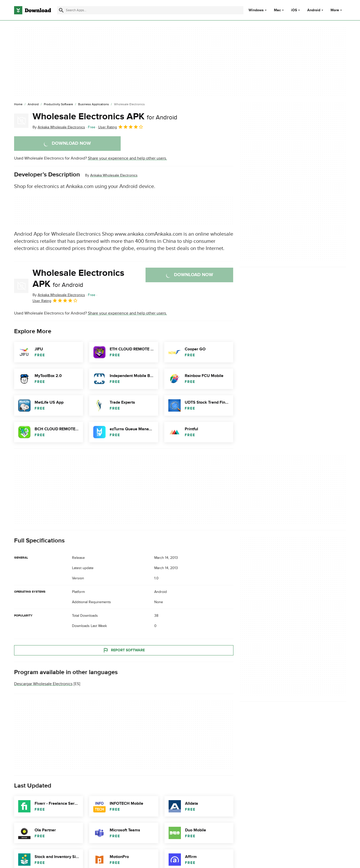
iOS (294, 10)
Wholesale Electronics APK (105, 117)
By (59, 127)
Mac (277, 10)
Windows (256, 10)
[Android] (33, 104)
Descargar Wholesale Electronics (43, 684)
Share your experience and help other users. (127, 158)
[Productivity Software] (58, 104)
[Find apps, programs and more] (150, 10)
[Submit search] (61, 10)
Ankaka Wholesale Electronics (114, 175)
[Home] (18, 104)
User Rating (121, 127)
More (337, 10)
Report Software (124, 650)
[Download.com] (33, 10)
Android (314, 10)
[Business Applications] (94, 104)
